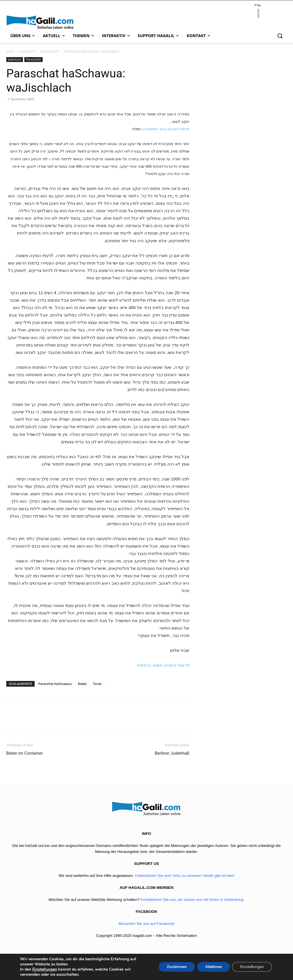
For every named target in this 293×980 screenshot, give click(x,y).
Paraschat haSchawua (55, 684)
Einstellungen (45, 969)
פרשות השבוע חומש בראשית (163, 665)
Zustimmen (172, 967)
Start (10, 51)
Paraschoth (50, 51)
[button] (280, 36)
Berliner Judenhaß (172, 753)
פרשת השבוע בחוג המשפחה (166, 129)
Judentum (27, 51)
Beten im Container (24, 753)
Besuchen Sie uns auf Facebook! (146, 924)
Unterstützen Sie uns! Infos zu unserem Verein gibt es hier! (185, 876)
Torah (97, 684)
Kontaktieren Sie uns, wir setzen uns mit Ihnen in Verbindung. (192, 900)
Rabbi (82, 684)
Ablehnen (211, 967)
